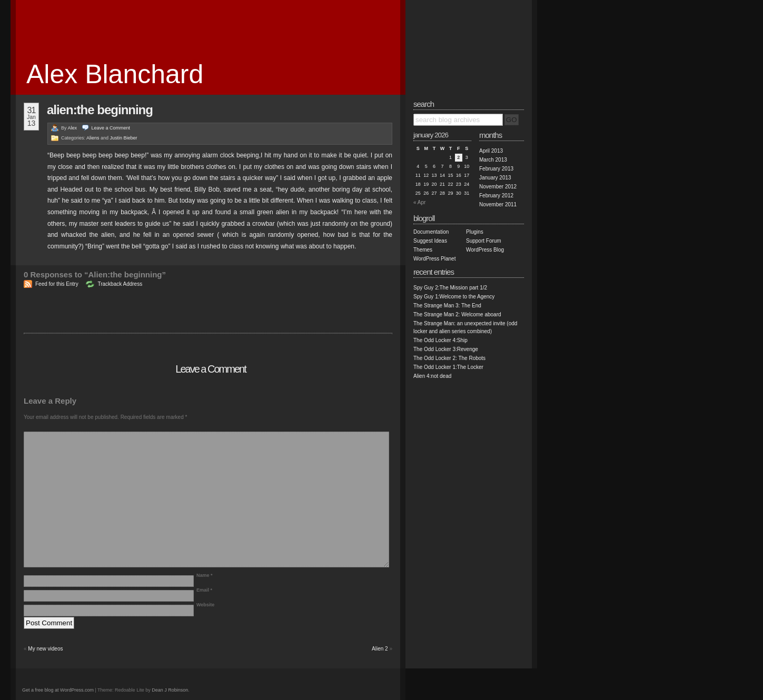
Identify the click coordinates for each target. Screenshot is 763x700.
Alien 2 (380, 649)
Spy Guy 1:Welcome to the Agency (454, 297)
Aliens (93, 138)
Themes (423, 250)
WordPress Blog (485, 250)
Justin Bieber (124, 138)
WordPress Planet (434, 259)
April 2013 (491, 151)
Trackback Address (120, 284)
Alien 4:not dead (432, 376)
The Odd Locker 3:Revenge (446, 349)
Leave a (111, 128)
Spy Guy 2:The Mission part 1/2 (450, 288)
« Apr (419, 202)
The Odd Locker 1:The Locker (448, 367)
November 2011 (498, 204)
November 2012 (498, 187)
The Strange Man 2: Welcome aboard (457, 314)
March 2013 (493, 160)
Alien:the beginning (100, 110)
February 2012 (496, 196)
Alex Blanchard (115, 74)
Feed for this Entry (57, 284)
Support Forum (484, 241)
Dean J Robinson (170, 690)
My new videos (45, 649)
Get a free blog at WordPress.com (58, 690)
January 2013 (495, 178)
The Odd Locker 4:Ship (440, 340)
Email (204, 590)
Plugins (475, 232)
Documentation (431, 232)
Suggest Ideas (430, 241)
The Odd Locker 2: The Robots (449, 358)
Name (205, 575)
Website (205, 605)
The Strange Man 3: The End (447, 306)
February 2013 (496, 169)
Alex (73, 128)
